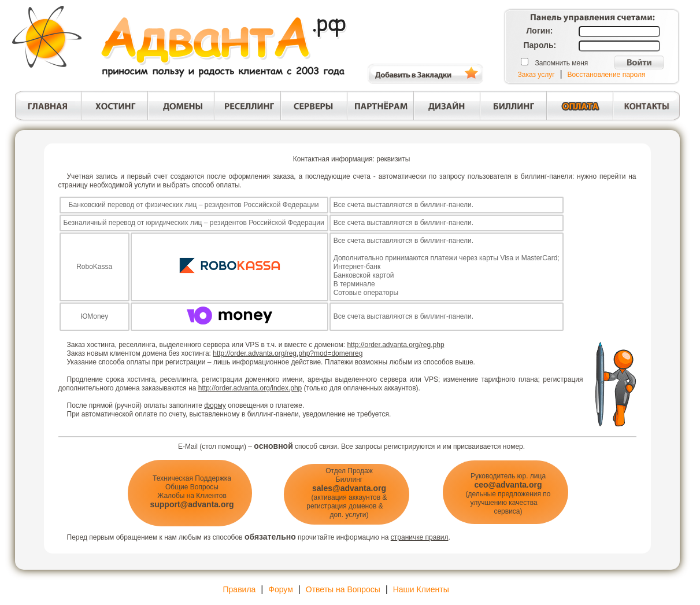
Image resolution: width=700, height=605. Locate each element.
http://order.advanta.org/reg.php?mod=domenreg (288, 353)
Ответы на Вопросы (343, 589)
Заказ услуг (536, 75)
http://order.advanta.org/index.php (250, 388)
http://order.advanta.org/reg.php (395, 345)
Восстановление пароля (607, 75)
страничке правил (420, 537)
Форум (281, 589)
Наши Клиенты (421, 589)
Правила (240, 589)
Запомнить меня (562, 63)
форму (215, 405)
